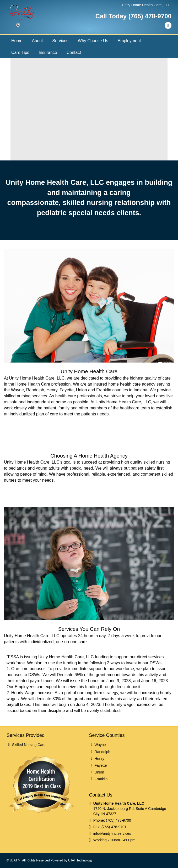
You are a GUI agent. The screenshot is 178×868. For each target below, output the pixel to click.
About (37, 41)
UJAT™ (15, 860)
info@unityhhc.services (112, 833)
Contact (74, 52)
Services (60, 41)
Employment (129, 41)
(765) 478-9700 (118, 820)
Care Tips (20, 52)
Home (17, 41)
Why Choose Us (93, 41)
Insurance (48, 52)
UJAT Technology (80, 860)
